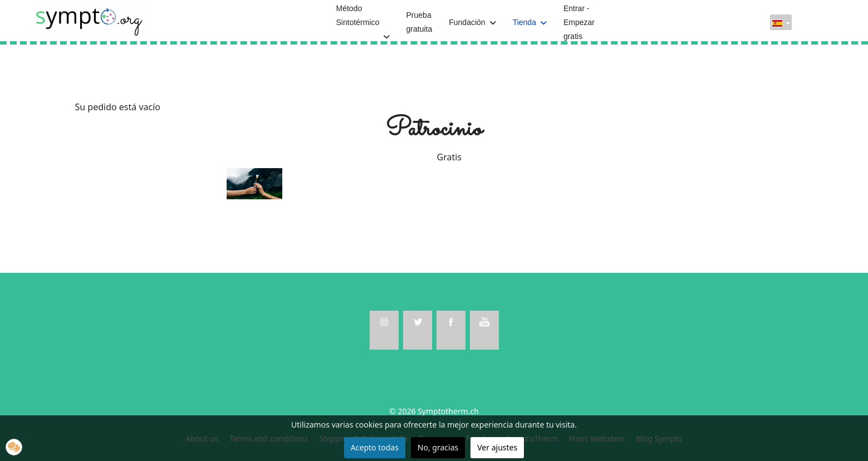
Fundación (467, 22)
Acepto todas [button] (375, 447)
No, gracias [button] (438, 447)
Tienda (524, 22)
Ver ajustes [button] (497, 447)
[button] (14, 447)
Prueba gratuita (420, 22)
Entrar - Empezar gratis (579, 22)
